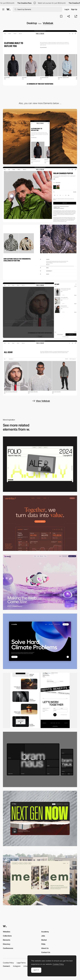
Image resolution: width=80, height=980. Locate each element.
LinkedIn (27, 966)
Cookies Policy (8, 963)
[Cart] (40, 310)
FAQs (43, 944)
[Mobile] (40, 137)
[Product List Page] (40, 368)
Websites (7, 932)
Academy (45, 932)
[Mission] (40, 252)
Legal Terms (21, 963)
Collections (7, 936)
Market (44, 940)
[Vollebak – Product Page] (40, 194)
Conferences (8, 948)
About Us (45, 948)
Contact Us (46, 952)
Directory (7, 944)
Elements (7, 940)
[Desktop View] (40, 641)
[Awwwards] (8, 9)
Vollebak (48, 23)
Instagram (17, 966)
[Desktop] (40, 464)
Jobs (43, 936)
